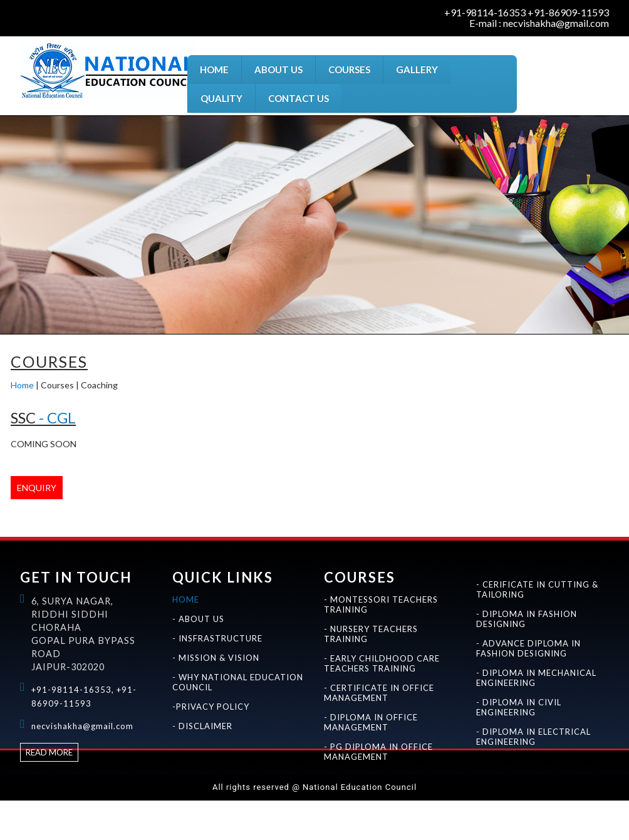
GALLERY (417, 70)
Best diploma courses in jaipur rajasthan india (605, 822)
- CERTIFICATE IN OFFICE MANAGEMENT (379, 693)
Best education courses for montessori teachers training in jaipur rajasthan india (66, 808)
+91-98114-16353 (485, 13)
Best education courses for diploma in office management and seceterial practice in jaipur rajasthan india (137, 822)
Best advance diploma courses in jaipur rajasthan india (32, 835)
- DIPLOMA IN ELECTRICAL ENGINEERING (533, 737)
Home (22, 385)
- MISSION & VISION (216, 658)
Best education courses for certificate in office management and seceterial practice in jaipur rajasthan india (81, 822)
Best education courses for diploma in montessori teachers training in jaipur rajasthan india (162, 808)
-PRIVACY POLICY (211, 707)
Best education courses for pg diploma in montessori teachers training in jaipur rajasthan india (211, 808)
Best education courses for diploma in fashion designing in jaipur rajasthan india (325, 822)
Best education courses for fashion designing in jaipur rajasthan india (240, 822)
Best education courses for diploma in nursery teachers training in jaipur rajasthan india (348, 808)
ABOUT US (278, 70)
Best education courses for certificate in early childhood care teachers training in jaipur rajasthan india (495, 808)
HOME (214, 70)
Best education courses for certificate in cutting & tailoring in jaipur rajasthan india (281, 822)
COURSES (349, 70)
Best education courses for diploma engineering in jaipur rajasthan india (413, 822)
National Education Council (7, 808)
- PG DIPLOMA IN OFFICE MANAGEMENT (378, 752)
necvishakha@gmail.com (82, 726)
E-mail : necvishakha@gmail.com (539, 23)
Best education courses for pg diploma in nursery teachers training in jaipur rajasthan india (396, 808)
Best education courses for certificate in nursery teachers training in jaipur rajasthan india (301, 808)
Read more (49, 752)
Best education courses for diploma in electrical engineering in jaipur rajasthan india (543, 822)
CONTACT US (299, 98)
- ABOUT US (198, 619)
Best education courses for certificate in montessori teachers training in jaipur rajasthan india (113, 808)
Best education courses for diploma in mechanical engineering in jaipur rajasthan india (455, 822)
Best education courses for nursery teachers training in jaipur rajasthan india (257, 808)
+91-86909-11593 (568, 13)
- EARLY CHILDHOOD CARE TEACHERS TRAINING (382, 663)
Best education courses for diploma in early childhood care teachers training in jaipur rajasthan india (549, 808)
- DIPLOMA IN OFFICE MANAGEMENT (371, 722)
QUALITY (221, 98)
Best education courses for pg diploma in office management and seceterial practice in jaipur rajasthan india (193, 822)
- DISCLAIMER (202, 726)
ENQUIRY (37, 488)
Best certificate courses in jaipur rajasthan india (579, 822)
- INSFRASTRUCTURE (217, 638)
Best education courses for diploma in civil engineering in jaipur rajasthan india (500, 822)
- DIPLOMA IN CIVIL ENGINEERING (519, 707)
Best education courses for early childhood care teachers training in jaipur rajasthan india (444, 808)
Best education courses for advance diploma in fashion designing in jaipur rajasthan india (370, 822)
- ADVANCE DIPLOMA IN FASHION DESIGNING (528, 648)
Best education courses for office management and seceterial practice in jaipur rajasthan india (28, 822)
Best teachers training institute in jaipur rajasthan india (30, 808)
